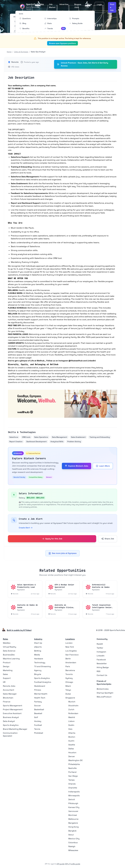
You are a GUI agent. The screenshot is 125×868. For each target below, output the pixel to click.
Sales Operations (41, 437)
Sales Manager (10, 694)
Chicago (69, 682)
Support (7, 678)
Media (37, 655)
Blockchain (8, 698)
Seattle (72, 745)
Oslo (70, 729)
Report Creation (16, 442)
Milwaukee (73, 850)
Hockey (38, 721)
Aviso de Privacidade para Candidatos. (79, 382)
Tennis (37, 729)
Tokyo (68, 690)
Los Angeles (71, 651)
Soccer (37, 706)
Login (99, 4)
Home (9, 52)
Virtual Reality (10, 647)
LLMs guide (76, 864)
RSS (99, 671)
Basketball (39, 709)
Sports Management (13, 706)
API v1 (68, 864)
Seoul (71, 835)
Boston (72, 737)
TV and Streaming (42, 666)
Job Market (52, 6)
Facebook (101, 660)
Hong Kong (73, 827)
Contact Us (102, 675)
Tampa (71, 780)
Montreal (73, 815)
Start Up (38, 643)
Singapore (70, 698)
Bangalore (73, 823)
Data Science (9, 651)
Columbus (73, 843)
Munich (72, 702)
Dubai (68, 694)
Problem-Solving (74, 442)
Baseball (38, 713)
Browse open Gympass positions (62, 43)
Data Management (60, 437)
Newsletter (102, 664)
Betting (38, 651)
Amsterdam (71, 663)
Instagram (101, 652)
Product (7, 663)
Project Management (13, 709)
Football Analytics (43, 682)
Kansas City (74, 807)
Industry (38, 639)
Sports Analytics (11, 725)
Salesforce (14, 437)
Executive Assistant (12, 713)
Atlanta (72, 733)
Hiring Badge (103, 667)
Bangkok (72, 831)
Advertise (64, 4)
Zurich (71, 709)
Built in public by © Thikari (19, 630)
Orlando (72, 784)
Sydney (69, 678)
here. (38, 124)
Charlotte (73, 788)
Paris (68, 666)
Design (6, 666)
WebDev (7, 643)
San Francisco (72, 655)
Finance (7, 702)
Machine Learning (11, 659)
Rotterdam (73, 713)
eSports (38, 647)
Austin (71, 741)
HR (4, 682)
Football (38, 725)
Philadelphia (74, 764)
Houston (72, 753)
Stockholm (73, 706)
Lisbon (71, 721)
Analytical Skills (57, 442)
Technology (40, 663)
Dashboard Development (36, 442)
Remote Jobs (9, 686)
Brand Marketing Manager (15, 729)
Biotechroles (103, 689)
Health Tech (40, 698)
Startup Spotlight (105, 693)
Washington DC (76, 760)
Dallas (71, 749)
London (69, 643)
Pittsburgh (73, 803)
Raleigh (72, 846)
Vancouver (73, 811)
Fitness (38, 690)
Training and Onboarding (100, 437)
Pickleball (39, 733)
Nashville (73, 768)
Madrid (72, 717)
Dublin (71, 725)
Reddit (100, 644)
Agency (38, 670)
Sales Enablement (78, 437)
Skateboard (40, 686)
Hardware (39, 659)
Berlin (68, 659)
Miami (68, 686)
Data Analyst (9, 721)
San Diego (73, 776)
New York (70, 647)
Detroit (72, 799)
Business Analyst (11, 717)
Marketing (8, 670)
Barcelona (70, 670)
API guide (61, 864)
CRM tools (26, 437)
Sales (5, 674)
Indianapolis (74, 792)
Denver (72, 756)
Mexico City (74, 839)
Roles (5, 639)
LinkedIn (101, 656)
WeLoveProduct (104, 697)
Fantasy (38, 702)
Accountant (9, 690)
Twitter (100, 648)
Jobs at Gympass (21, 52)
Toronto (69, 674)
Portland (72, 772)
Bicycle (38, 674)
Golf (36, 717)
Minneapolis (74, 796)
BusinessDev (9, 655)
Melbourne (73, 819)
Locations (70, 639)
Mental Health (41, 694)
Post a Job (112, 7)
